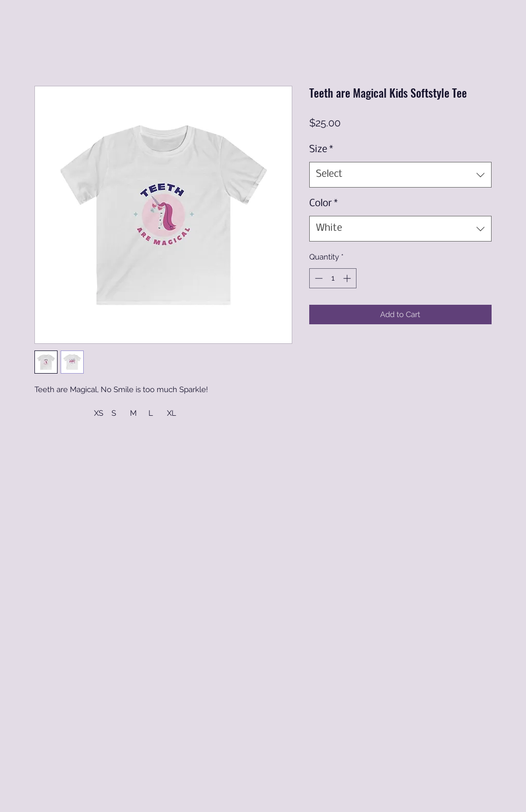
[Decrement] (318, 278)
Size (321, 150)
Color (324, 204)
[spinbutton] (333, 278)
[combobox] (400, 175)
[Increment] (348, 278)
